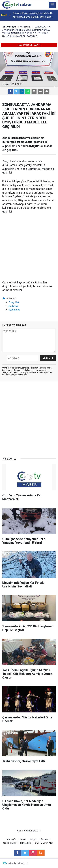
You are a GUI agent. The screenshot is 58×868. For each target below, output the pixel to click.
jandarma (13, 306)
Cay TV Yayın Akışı (44, 843)
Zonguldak (14, 302)
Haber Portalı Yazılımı (18, 863)
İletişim (34, 839)
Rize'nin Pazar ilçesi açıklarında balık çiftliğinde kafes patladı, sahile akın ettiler (33, 15)
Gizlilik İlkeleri (10, 843)
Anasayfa (11, 839)
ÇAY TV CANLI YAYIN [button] (29, 45)
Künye (23, 839)
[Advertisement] (29, 247)
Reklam (45, 839)
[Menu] (52, 5)
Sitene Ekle (26, 843)
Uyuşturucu (14, 310)
